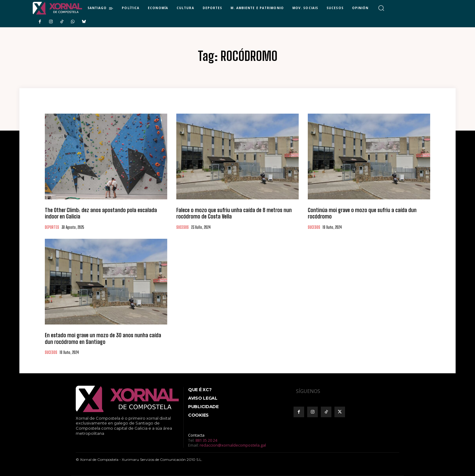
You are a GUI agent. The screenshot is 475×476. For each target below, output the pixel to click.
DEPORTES (52, 227)
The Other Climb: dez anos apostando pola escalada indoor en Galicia (101, 213)
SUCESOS (183, 227)
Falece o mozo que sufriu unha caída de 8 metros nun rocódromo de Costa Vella (234, 213)
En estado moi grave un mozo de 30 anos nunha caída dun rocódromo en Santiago (103, 338)
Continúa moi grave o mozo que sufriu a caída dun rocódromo (362, 213)
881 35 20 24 (206, 440)
